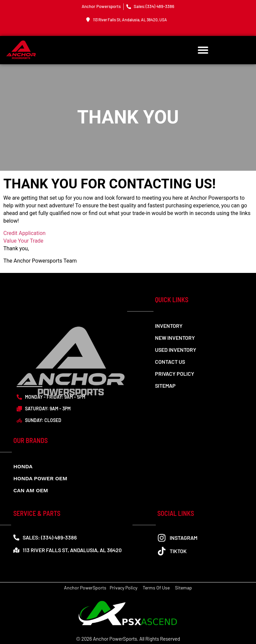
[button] (203, 50)
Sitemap (165, 386)
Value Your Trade (23, 241)
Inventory (169, 326)
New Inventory (175, 338)
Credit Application (24, 233)
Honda (23, 466)
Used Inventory (176, 350)
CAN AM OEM (31, 490)
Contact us (170, 362)
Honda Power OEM (40, 478)
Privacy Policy (175, 374)
